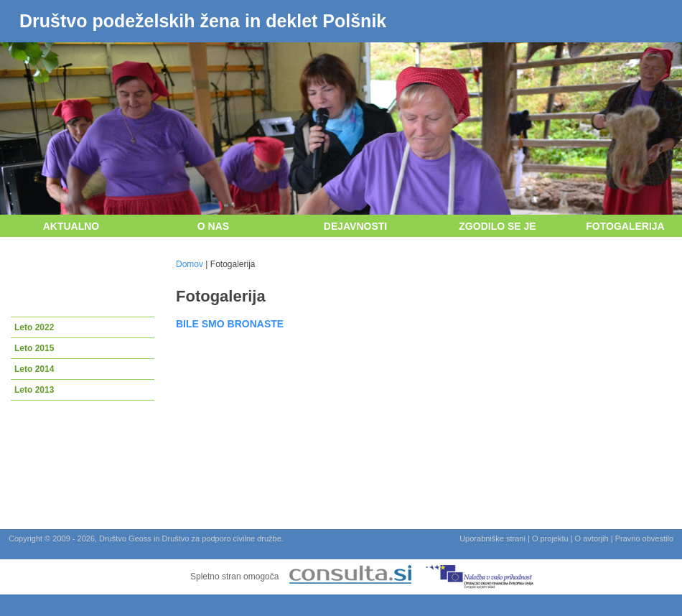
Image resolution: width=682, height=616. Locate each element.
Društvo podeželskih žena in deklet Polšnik (203, 21)
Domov (190, 264)
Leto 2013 (34, 390)
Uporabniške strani (492, 538)
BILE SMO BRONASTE (230, 324)
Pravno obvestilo (644, 538)
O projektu (550, 538)
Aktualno (71, 226)
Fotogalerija (625, 226)
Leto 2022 (34, 327)
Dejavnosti (355, 226)
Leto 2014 (34, 369)
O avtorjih (592, 538)
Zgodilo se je (497, 226)
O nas (213, 226)
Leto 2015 (34, 348)
